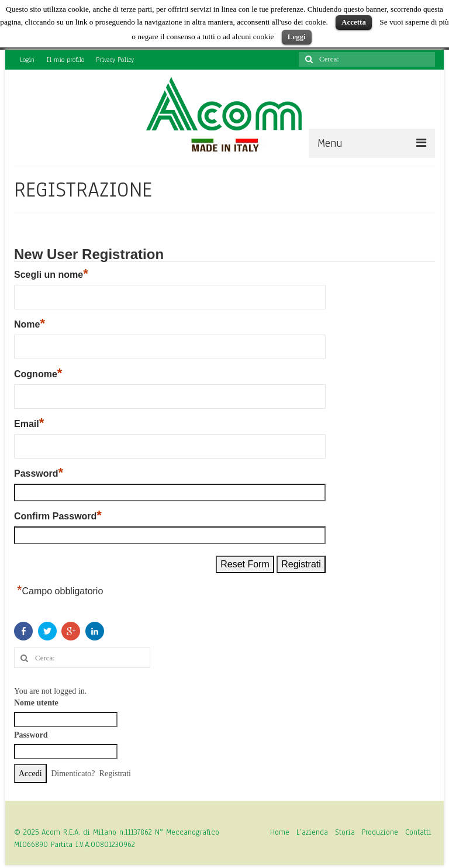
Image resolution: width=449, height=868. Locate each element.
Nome (30, 324)
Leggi (297, 37)
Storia (345, 832)
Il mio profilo (65, 60)
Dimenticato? (73, 774)
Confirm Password (58, 516)
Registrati (115, 774)
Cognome (38, 374)
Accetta (354, 22)
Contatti (418, 832)
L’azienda (312, 832)
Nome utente (36, 703)
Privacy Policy (115, 60)
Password (39, 473)
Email (29, 423)
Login (27, 60)
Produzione (380, 832)
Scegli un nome (51, 274)
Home (280, 832)
